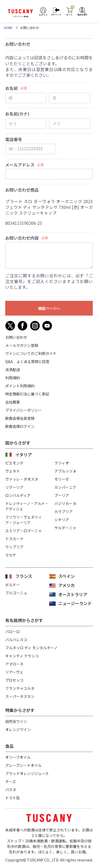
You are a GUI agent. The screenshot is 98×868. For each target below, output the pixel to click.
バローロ (13, 631)
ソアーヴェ (14, 672)
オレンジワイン (18, 729)
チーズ (11, 781)
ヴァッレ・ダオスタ (22, 479)
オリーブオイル (18, 757)
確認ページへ (49, 308)
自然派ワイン (16, 721)
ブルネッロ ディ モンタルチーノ (31, 648)
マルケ (11, 555)
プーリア (62, 495)
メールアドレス (20, 165)
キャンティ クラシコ (22, 656)
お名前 (11, 88)
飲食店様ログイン (20, 426)
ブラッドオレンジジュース (27, 773)
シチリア (62, 520)
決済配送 (13, 370)
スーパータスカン (20, 696)
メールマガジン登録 (22, 345)
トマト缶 (13, 798)
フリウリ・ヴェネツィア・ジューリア (24, 520)
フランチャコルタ (20, 688)
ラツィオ (62, 463)
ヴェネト (13, 471)
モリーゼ (62, 479)
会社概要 (13, 402)
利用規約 (13, 378)
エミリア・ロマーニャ (24, 531)
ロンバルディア (18, 495)
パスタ (11, 790)
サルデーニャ (65, 528)
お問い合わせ (16, 337)
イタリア (24, 455)
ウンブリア (14, 547)
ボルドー (13, 585)
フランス (24, 576)
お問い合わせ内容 (22, 238)
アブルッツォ (65, 471)
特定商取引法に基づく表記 (27, 394)
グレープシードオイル (23, 765)
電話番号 (14, 139)
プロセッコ (14, 680)
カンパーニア (65, 487)
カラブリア (64, 511)
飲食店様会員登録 (20, 418)
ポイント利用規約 (20, 386)
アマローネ (14, 664)
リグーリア (14, 487)
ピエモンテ (14, 463)
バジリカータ (65, 503)
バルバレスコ (16, 640)
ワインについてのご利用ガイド (31, 353)
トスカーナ (14, 539)
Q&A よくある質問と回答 (27, 361)
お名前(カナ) (17, 114)
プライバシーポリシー (24, 410)
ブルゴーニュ (16, 593)
